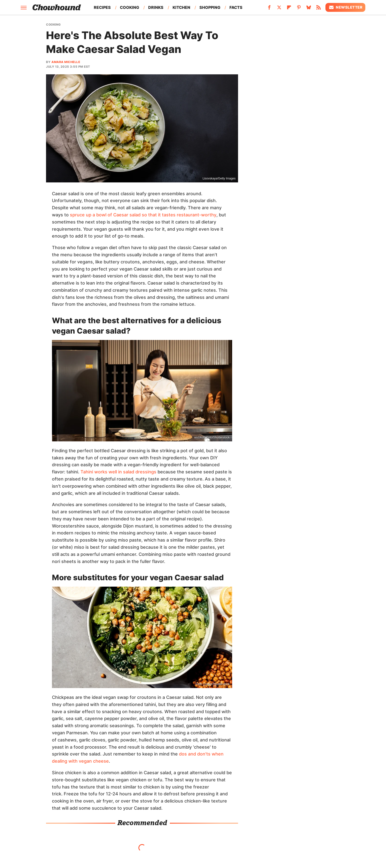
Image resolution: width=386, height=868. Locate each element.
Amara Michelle (66, 62)
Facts (236, 7)
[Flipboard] (289, 9)
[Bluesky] (309, 9)
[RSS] (319, 9)
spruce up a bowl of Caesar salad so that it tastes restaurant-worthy (143, 215)
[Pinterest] (299, 9)
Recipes (102, 7)
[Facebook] (269, 9)
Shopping (210, 7)
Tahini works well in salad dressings (118, 472)
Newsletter (345, 7)
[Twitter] (279, 9)
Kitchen (181, 7)
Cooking (129, 7)
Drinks (156, 7)
